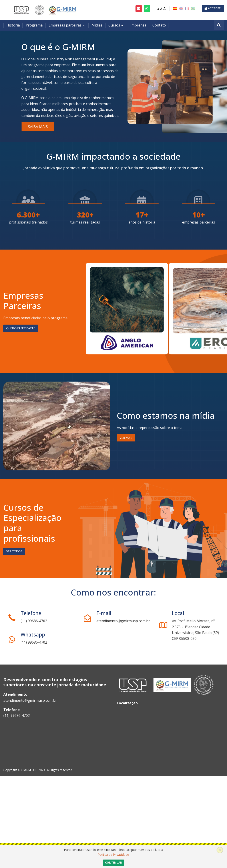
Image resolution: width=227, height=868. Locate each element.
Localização (127, 703)
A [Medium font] (161, 9)
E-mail (104, 613)
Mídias (97, 25)
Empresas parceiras (65, 25)
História (13, 25)
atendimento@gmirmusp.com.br (30, 700)
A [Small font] (158, 9)
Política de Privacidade (113, 855)
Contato (159, 25)
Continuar (113, 863)
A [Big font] (164, 9)
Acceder (213, 8)
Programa (34, 25)
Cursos (114, 25)
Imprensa (138, 25)
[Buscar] (219, 25)
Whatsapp (33, 635)
